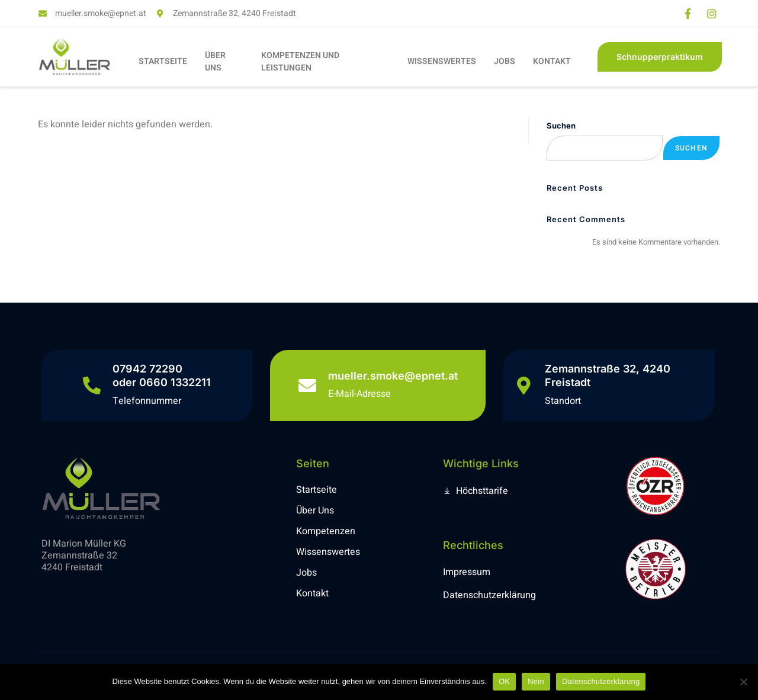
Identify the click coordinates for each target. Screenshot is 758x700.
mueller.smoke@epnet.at (393, 376)
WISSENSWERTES (442, 61)
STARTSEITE (163, 61)
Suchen (561, 126)
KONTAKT (552, 61)
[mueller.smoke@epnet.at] (307, 386)
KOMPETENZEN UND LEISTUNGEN (300, 62)
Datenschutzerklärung (601, 681)
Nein (536, 681)
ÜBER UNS (215, 62)
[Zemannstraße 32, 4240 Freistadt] (524, 386)
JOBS (505, 61)
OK (504, 681)
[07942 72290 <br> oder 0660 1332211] (92, 386)
